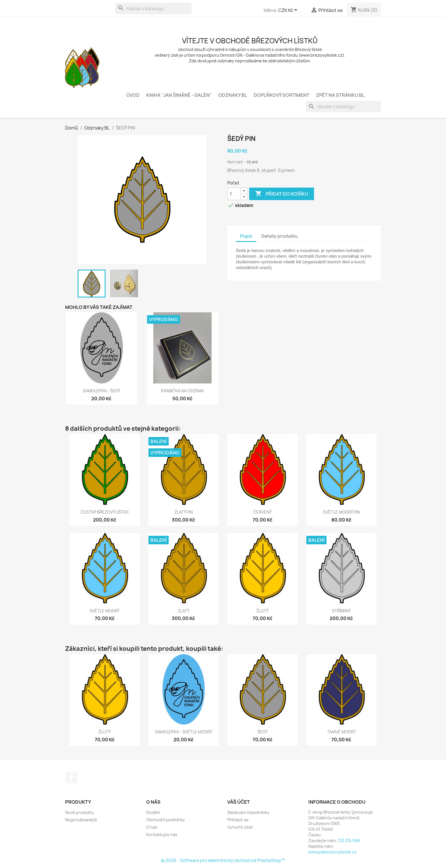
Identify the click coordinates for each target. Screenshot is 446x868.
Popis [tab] (246, 236)
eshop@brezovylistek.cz (332, 852)
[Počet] (234, 194)
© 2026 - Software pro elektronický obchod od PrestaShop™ (223, 860)
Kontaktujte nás (162, 835)
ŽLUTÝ (262, 611)
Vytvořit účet (240, 827)
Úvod (133, 95)
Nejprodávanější (81, 820)
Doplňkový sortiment (282, 95)
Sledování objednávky (248, 812)
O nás (152, 827)
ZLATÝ (184, 611)
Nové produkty (80, 812)
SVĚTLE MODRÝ (105, 611)
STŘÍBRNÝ (341, 611)
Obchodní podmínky (166, 820)
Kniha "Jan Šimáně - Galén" (179, 95)
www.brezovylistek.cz (321, 55)
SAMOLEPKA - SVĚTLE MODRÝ (184, 732)
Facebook (71, 777)
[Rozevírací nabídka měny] (289, 11)
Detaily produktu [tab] (280, 236)
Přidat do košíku (282, 194)
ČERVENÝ (262, 512)
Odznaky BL (233, 95)
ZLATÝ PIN (184, 512)
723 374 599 (349, 841)
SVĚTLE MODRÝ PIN (341, 512)
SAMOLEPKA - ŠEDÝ (102, 391)
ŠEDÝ (263, 732)
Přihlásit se (238, 820)
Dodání (153, 812)
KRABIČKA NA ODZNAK (182, 391)
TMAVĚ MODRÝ (341, 732)
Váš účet (239, 802)
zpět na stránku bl (340, 95)
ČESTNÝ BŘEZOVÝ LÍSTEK (105, 512)
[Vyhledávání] (153, 9)
